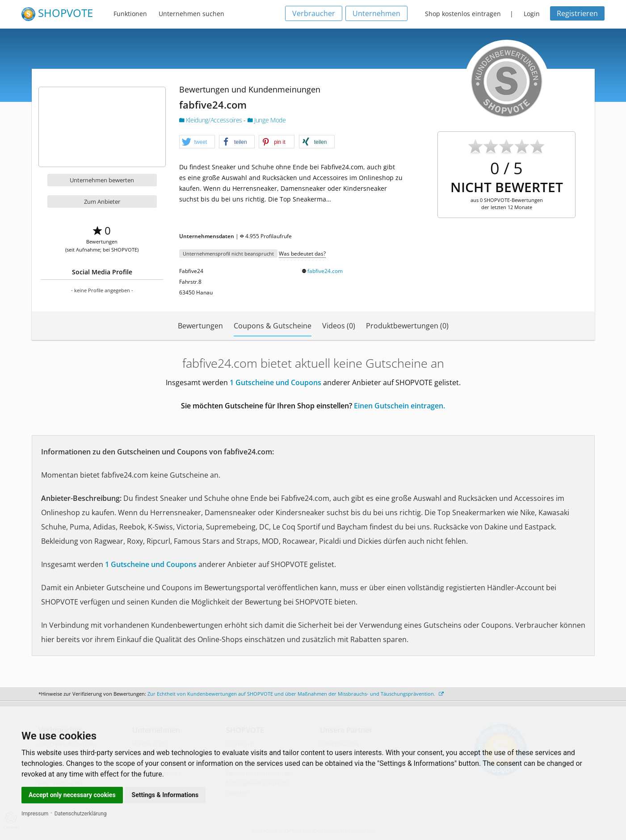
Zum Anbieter (102, 202)
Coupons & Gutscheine (273, 326)
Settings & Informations (165, 795)
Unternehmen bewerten (102, 180)
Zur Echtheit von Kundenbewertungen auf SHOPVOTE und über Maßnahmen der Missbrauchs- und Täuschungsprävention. (296, 694)
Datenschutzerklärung (81, 814)
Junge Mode (267, 120)
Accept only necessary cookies (72, 795)
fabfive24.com (325, 271)
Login (532, 14)
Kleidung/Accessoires (212, 120)
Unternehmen (376, 13)
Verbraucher (314, 13)
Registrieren (577, 13)
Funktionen (130, 14)
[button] (197, 142)
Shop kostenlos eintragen (463, 14)
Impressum (35, 814)
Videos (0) (339, 326)
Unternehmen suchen (191, 14)
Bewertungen (200, 326)
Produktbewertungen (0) (407, 326)
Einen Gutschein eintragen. (399, 406)
